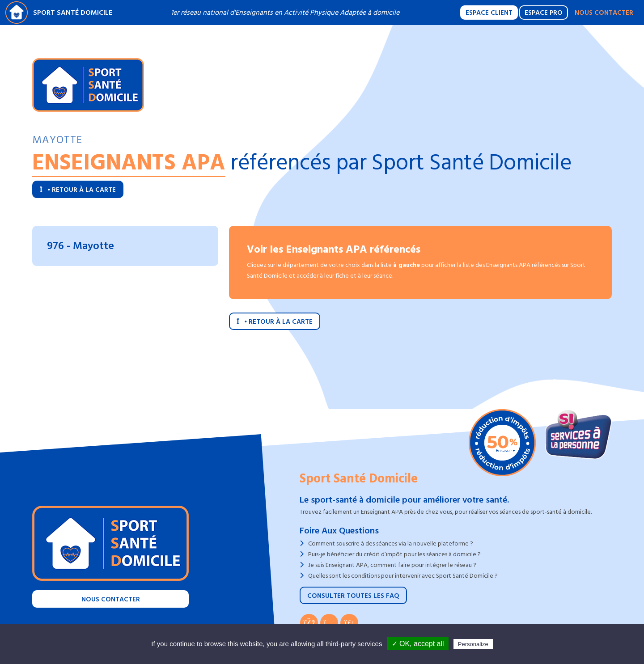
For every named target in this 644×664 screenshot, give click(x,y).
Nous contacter (604, 13)
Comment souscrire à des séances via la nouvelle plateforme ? (391, 543)
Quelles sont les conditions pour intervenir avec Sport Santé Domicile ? (403, 576)
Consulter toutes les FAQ (353, 596)
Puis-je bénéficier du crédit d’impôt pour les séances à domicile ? (394, 554)
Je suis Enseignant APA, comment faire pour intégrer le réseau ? (392, 565)
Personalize (473, 644)
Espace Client (489, 13)
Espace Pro (544, 13)
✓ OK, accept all (418, 644)
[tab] (125, 246)
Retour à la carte (78, 190)
